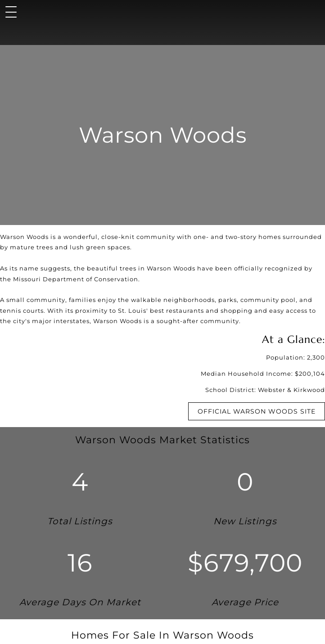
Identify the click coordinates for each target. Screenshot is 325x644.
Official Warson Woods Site (257, 411)
